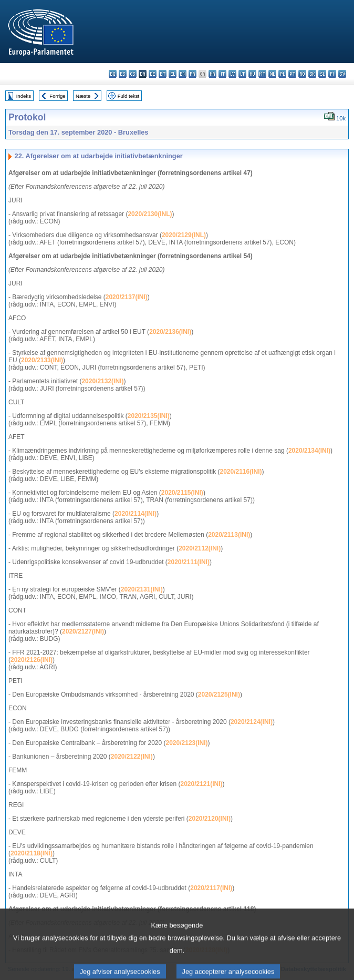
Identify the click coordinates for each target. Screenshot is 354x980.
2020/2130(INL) (150, 214)
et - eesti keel (163, 74)
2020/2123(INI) (187, 743)
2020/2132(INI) (102, 381)
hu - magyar (252, 74)
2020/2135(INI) (149, 416)
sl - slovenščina (322, 74)
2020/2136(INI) (170, 332)
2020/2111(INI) (189, 562)
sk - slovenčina (312, 74)
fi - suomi (332, 74)
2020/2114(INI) (136, 514)
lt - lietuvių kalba (242, 74)
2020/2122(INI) (132, 757)
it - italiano (222, 74)
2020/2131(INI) (142, 589)
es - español (123, 74)
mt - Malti (262, 74)
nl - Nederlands (272, 74)
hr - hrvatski (212, 74)
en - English (183, 74)
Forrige (57, 96)
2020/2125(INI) (219, 695)
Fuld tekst (129, 96)
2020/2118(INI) (32, 853)
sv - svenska (342, 74)
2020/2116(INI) (241, 472)
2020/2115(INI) (182, 493)
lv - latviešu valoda (232, 74)
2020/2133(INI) (42, 360)
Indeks (24, 96)
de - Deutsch (153, 74)
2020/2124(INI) (252, 722)
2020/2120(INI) (210, 819)
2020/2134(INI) (309, 451)
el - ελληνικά (173, 74)
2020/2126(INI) (32, 660)
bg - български (113, 74)
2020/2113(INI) (229, 535)
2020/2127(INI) (83, 631)
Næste (83, 96)
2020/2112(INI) (200, 548)
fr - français (192, 74)
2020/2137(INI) (127, 297)
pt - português (292, 74)
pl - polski (282, 74)
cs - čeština (133, 74)
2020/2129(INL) (184, 235)
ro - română (302, 74)
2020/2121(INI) (201, 784)
